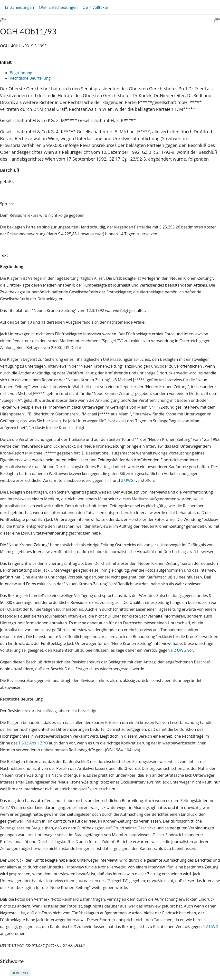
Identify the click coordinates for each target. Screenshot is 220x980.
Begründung (21, 73)
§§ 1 (108, 480)
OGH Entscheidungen (58, 7)
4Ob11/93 (20, 973)
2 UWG (127, 480)
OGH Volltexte (95, 7)
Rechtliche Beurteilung (30, 78)
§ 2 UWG (179, 650)
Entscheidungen (19, 7)
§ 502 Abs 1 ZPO (33, 743)
